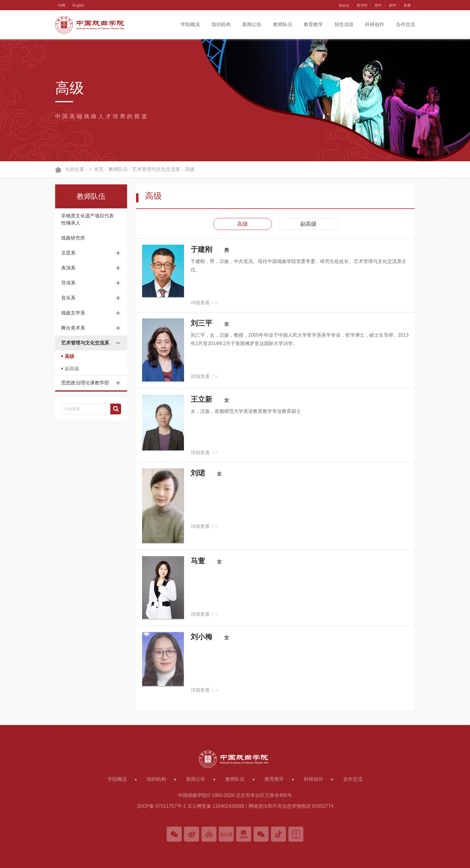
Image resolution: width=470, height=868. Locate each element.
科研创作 (375, 24)
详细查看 (200, 303)
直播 (407, 5)
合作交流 (406, 24)
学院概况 (190, 24)
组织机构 (221, 24)
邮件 (393, 5)
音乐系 (68, 298)
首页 (99, 169)
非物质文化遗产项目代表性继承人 (88, 219)
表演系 (68, 268)
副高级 (72, 369)
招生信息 (344, 24)
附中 (378, 5)
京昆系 (68, 253)
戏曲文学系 (73, 313)
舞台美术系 (73, 328)
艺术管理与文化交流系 (156, 169)
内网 (62, 5)
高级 (190, 169)
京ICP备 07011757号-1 (161, 806)
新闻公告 (252, 24)
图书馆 (362, 5)
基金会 (344, 5)
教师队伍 (283, 24)
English (78, 5)
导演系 (68, 283)
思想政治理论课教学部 (85, 383)
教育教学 (313, 24)
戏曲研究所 (73, 238)
